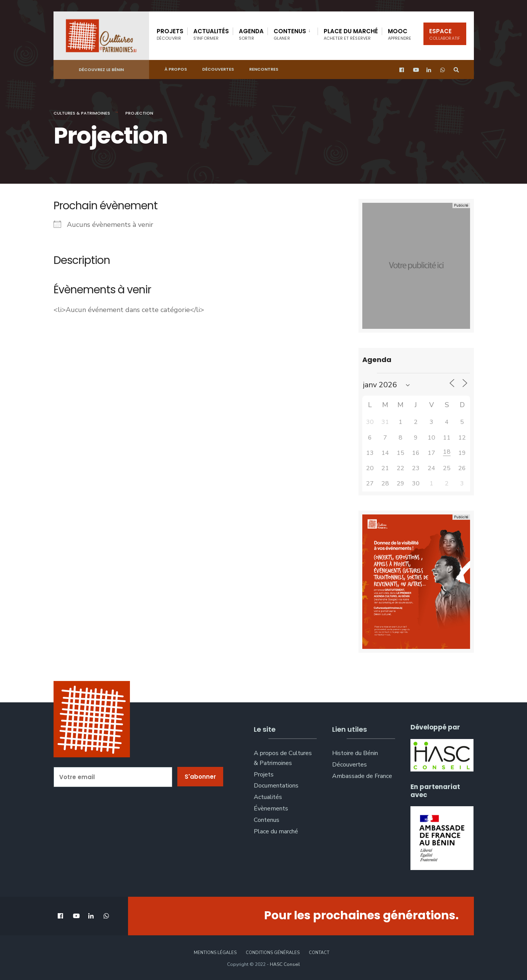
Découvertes (218, 68)
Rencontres (264, 68)
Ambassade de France (362, 776)
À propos (176, 68)
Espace (445, 34)
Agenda (251, 34)
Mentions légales (215, 953)
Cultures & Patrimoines (82, 113)
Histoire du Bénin (355, 753)
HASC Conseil (285, 964)
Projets (170, 34)
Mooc (400, 34)
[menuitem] (293, 33)
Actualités (211, 34)
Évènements (271, 809)
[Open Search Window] (456, 69)
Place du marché (351, 34)
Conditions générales (273, 953)
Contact (319, 953)
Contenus (290, 34)
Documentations (276, 786)
